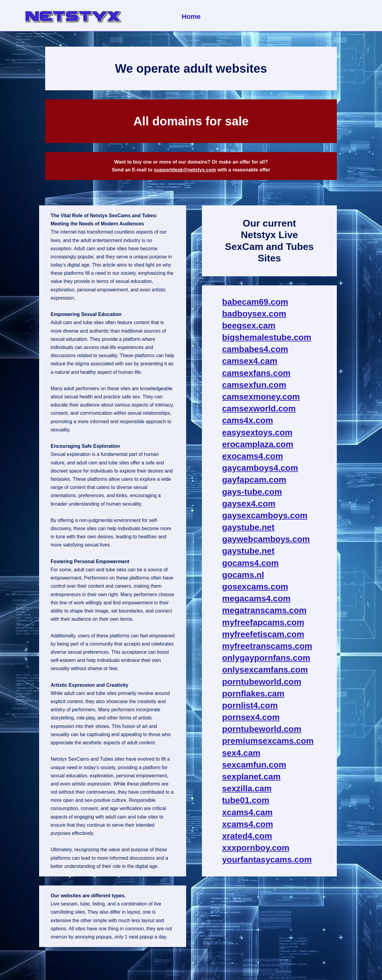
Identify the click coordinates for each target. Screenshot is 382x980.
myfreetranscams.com (267, 646)
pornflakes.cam (253, 694)
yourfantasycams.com (267, 860)
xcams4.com (248, 824)
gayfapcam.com (254, 480)
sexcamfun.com (254, 765)
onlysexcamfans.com (265, 670)
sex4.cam (241, 753)
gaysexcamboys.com (265, 515)
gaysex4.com (249, 504)
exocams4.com (253, 456)
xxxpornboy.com (256, 848)
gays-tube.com (252, 492)
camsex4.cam (250, 361)
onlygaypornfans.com (266, 658)
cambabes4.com (255, 349)
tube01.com (246, 800)
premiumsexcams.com (268, 741)
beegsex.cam (249, 326)
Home (191, 17)
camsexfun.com (254, 385)
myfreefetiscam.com (263, 634)
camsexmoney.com (261, 397)
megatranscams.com (265, 610)
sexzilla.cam (247, 788)
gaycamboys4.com (260, 468)
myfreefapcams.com (263, 622)
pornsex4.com (251, 717)
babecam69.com (255, 302)
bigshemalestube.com (267, 337)
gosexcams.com (255, 587)
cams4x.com (248, 420)
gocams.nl (243, 575)
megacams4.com (256, 598)
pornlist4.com (250, 705)
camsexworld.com (259, 409)
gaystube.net (248, 527)
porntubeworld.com (262, 682)
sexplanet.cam (251, 777)
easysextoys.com (257, 432)
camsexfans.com (256, 373)
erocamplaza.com (258, 444)
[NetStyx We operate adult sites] (73, 16)
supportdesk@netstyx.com (185, 170)
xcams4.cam (248, 812)
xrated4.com (247, 836)
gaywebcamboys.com (266, 539)
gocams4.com (251, 563)
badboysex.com (254, 314)
